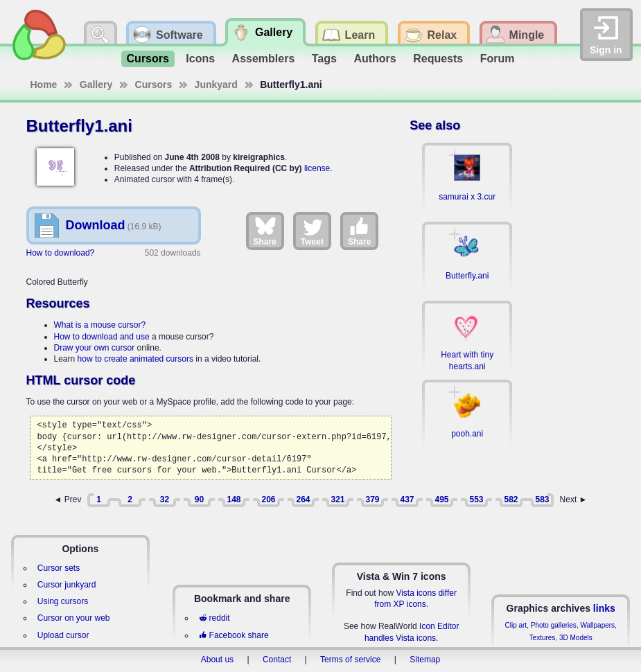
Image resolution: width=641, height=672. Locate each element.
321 (337, 499)
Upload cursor (63, 635)
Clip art (516, 625)
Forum (498, 59)
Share (264, 231)
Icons (200, 59)
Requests (438, 59)
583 (542, 499)
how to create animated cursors (135, 359)
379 (372, 499)
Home (44, 85)
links (604, 608)
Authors (375, 59)
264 (303, 499)
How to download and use (102, 337)
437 (407, 499)
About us (217, 660)
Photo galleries (554, 625)
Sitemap (425, 660)
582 (511, 499)
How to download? (61, 253)
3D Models (576, 638)
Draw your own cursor (95, 348)
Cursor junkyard (67, 585)
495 (441, 499)
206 (268, 499)
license (317, 168)
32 (165, 499)
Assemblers (264, 59)
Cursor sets (59, 568)
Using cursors (63, 601)
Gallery (96, 85)
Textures (543, 638)
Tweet (312, 231)
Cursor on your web (74, 618)
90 (199, 499)
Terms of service (350, 660)
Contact (277, 660)
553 (476, 499)
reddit (214, 618)
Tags (324, 59)
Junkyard (216, 85)
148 (234, 499)
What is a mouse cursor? (100, 325)
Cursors (148, 59)
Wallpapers (597, 625)
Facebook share (234, 635)
